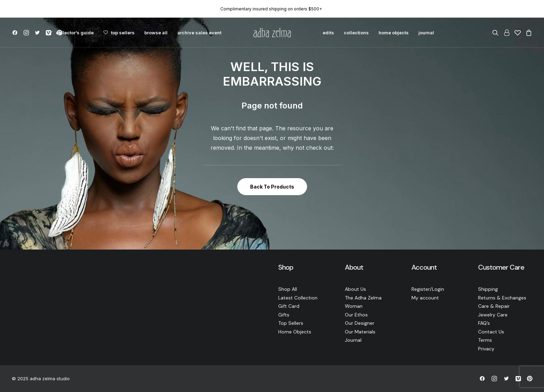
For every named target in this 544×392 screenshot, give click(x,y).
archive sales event (199, 33)
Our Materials (360, 332)
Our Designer (360, 323)
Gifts (284, 315)
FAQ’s (484, 323)
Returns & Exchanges (502, 298)
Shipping (488, 289)
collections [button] (356, 33)
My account (425, 298)
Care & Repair (494, 306)
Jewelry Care (493, 315)
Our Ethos (356, 315)
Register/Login (428, 289)
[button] (16, 33)
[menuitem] (16, 33)
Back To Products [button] (272, 187)
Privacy (486, 349)
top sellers (123, 33)
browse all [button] (156, 33)
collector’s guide (75, 33)
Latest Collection (298, 298)
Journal (353, 340)
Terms (485, 340)
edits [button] (328, 33)
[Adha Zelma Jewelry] (272, 33)
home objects (394, 33)
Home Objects (295, 332)
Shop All (288, 289)
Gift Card (289, 306)
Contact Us (491, 332)
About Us (355, 289)
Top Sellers (291, 323)
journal (426, 33)
